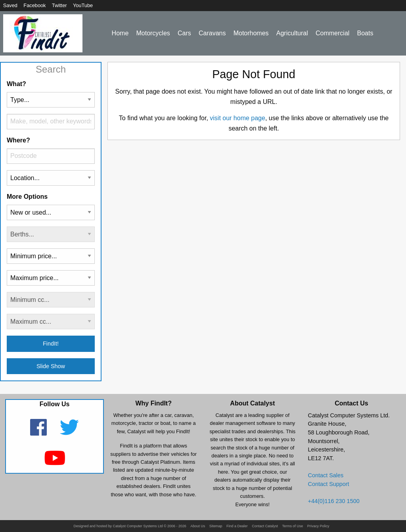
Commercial (332, 33)
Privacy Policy (318, 526)
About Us (198, 526)
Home (120, 33)
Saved (10, 5)
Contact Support (329, 484)
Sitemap (216, 526)
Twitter (59, 5)
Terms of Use (292, 526)
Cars (184, 33)
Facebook (34, 5)
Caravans (212, 33)
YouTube (83, 5)
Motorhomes (251, 33)
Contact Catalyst (265, 526)
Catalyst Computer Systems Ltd (138, 526)
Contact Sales (326, 475)
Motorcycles (153, 33)
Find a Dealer (237, 526)
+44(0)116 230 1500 (334, 501)
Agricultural (292, 33)
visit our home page (237, 118)
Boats (365, 33)
